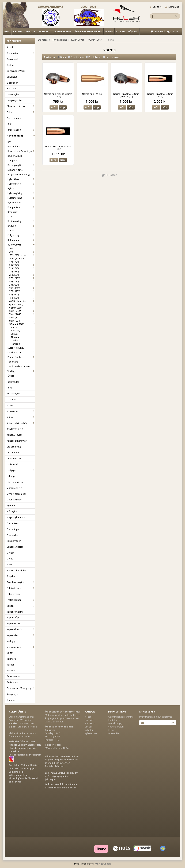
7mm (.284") (22, 314)
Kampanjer (12, 694)
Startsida (43, 40)
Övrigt (11, 376)
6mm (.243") (22, 311)
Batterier (11, 65)
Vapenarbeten (63, 32)
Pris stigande (76, 57)
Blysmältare (21, 146)
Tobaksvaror (13, 594)
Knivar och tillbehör (21, 423)
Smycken (11, 576)
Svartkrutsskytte (21, 582)
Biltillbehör (12, 83)
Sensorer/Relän (15, 547)
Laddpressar (21, 352)
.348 (22, 248)
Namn (62, 57)
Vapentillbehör (21, 629)
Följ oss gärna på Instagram (25, 755)
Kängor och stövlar (17, 441)
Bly (9, 142)
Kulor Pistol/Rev (21, 348)
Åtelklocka (12, 682)
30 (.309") (22, 285)
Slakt (9, 565)
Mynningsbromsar (16, 494)
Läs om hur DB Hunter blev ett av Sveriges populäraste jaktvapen (62, 776)
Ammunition (21, 53)
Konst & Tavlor (14, 435)
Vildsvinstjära (21, 647)
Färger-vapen (21, 130)
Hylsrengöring (21, 193)
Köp (63, 107)
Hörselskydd (13, 394)
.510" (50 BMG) (17, 258)
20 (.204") (22, 265)
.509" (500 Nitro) (22, 255)
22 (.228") (22, 271)
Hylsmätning (21, 184)
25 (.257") (22, 275)
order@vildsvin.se (27, 727)
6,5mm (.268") (22, 308)
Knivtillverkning (15, 429)
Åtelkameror (13, 676)
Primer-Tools (21, 357)
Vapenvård (21, 635)
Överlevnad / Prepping (21, 688)
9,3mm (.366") (22, 324)
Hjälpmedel (13, 382)
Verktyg (21, 371)
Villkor (18, 32)
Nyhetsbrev (91, 733)
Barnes (15, 327)
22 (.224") (22, 268)
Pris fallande (94, 57)
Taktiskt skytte (21, 588)
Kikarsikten (21, 411)
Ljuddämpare (14, 458)
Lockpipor (21, 470)
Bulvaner (11, 88)
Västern (21, 671)
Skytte (21, 559)
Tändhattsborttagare (21, 366)
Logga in (156, 7)
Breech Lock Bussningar (21, 151)
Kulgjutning (21, 235)
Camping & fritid (15, 100)
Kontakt (44, 32)
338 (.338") (22, 288)
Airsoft (10, 47)
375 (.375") (22, 291)
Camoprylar (13, 94)
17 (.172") (22, 262)
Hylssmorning (21, 198)
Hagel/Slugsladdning (18, 174)
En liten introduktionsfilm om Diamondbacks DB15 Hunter (61, 786)
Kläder (21, 417)
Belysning (12, 77)
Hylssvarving (21, 203)
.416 (22, 252)
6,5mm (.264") (22, 304)
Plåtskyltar (12, 511)
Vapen (109, 32)
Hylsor (21, 188)
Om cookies (114, 733)
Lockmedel (12, 464)
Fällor (10, 124)
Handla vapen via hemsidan (25, 745)
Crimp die (21, 160)
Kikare (10, 405)
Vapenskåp (13, 617)
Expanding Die (21, 170)
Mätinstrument (14, 500)
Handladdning (21, 136)
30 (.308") (22, 281)
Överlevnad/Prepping (88, 32)
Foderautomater (15, 118)
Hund (10, 388)
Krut (21, 216)
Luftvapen (12, 476)
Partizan (15, 344)
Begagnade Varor (16, 71)
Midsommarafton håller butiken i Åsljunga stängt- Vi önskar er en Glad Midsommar (62, 718)
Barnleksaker (14, 59)
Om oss (31, 32)
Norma (15, 337)
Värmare (11, 659)
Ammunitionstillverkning (121, 717)
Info (54, 107)
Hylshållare (21, 179)
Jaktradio (11, 399)
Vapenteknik (13, 623)
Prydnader (12, 535)
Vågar (10, 653)
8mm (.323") (22, 317)
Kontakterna (115, 720)
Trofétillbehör (21, 600)
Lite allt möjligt (127, 32)
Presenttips (13, 529)
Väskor (21, 665)
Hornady (16, 330)
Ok (172, 722)
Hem (7, 32)
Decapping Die (21, 165)
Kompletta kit (21, 207)
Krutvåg (21, 226)
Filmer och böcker (21, 106)
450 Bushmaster (22, 301)
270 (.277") (22, 278)
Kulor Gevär (21, 245)
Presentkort (13, 523)
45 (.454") (22, 294)
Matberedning (14, 488)
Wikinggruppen (103, 864)
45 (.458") (22, 298)
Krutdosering (21, 221)
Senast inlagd (112, 57)
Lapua (14, 334)
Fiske (21, 112)
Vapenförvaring (15, 612)
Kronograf (13, 212)
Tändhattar (13, 362)
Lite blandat (13, 453)
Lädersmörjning (15, 482)
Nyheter (11, 505)
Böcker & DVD (15, 156)
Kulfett (21, 231)
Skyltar (10, 553)
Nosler (14, 340)
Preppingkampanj (16, 517)
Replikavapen (14, 541)
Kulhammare (21, 240)
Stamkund (172, 7)
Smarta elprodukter (17, 570)
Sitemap (11, 700)
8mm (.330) (22, 321)
